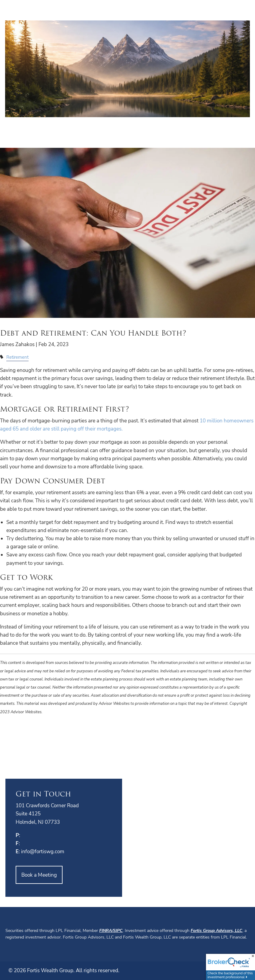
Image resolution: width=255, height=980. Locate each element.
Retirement (17, 357)
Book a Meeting (39, 875)
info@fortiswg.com (43, 852)
